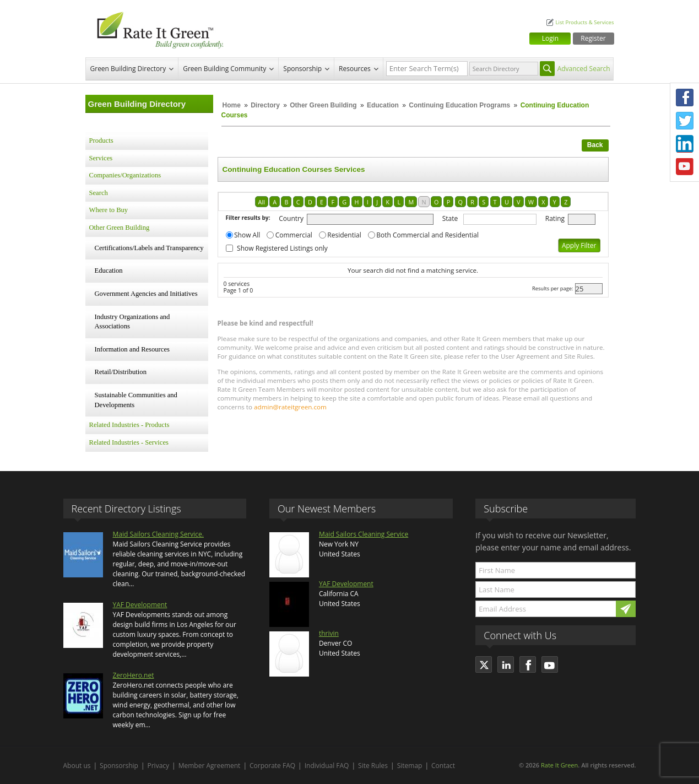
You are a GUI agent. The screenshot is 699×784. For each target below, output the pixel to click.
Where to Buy (109, 210)
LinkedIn (685, 144)
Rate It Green (559, 765)
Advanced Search (584, 69)
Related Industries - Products (129, 425)
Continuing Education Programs (459, 105)
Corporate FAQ (272, 766)
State (450, 218)
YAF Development (140, 605)
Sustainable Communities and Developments (136, 400)
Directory (265, 105)
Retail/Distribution (121, 372)
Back (595, 145)
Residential (344, 235)
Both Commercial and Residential (427, 235)
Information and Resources (132, 349)
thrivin (329, 633)
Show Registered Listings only (282, 248)
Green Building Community (224, 69)
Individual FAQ (327, 766)
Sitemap (410, 766)
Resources (355, 69)
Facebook (685, 98)
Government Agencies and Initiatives (146, 294)
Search (99, 193)
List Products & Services (584, 22)
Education (384, 105)
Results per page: (553, 288)
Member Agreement (210, 766)
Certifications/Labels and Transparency (149, 248)
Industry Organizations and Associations (132, 322)
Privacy (159, 766)
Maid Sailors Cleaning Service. (158, 534)
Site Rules (373, 766)
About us (77, 766)
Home (232, 105)
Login (550, 38)
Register (593, 38)
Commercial (294, 235)
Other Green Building (323, 105)
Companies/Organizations (125, 175)
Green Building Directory (128, 69)
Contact (443, 766)
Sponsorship (302, 69)
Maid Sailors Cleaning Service (364, 534)
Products (101, 140)
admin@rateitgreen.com (290, 407)
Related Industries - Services (129, 442)
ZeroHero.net (134, 675)
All (262, 202)
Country (291, 218)
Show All (247, 235)
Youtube (685, 167)
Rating (555, 218)
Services (101, 158)
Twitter (685, 121)
